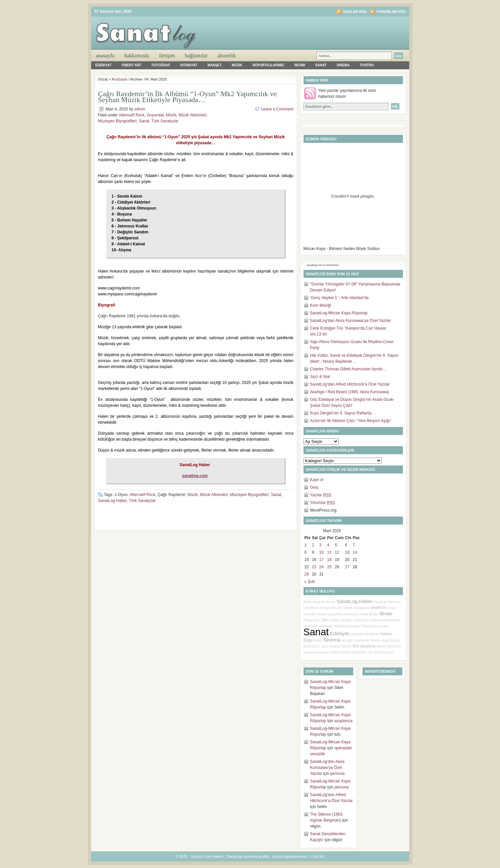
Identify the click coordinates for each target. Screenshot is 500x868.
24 (321, 567)
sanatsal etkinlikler (364, 634)
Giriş (314, 487)
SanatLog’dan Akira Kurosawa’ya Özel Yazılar (351, 321)
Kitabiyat (189, 65)
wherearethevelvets (385, 620)
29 (307, 574)
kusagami (361, 608)
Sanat (321, 65)
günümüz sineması (343, 614)
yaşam (384, 626)
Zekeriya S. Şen (316, 646)
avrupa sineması (316, 652)
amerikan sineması (318, 626)
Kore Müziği (321, 305)
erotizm (335, 646)
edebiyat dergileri (347, 626)
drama (335, 652)
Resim (300, 65)
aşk (370, 652)
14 (355, 552)
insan (391, 608)
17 (321, 560)
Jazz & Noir (320, 377)
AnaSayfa (105, 56)
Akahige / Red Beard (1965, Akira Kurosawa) (350, 392)
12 (337, 552)
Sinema (343, 65)
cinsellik (310, 614)
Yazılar (321, 495)
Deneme (394, 602)
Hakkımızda (137, 56)
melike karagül (340, 620)
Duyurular (155, 115)
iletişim (167, 56)
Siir (325, 620)
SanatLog (370, 626)
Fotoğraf (161, 65)
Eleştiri (322, 614)
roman (348, 608)
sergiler (347, 640)
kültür (318, 640)
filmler (386, 614)
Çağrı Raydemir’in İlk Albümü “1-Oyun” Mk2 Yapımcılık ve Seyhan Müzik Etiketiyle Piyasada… (188, 97)
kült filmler (311, 608)
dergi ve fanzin (324, 602)
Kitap (307, 602)
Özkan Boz (312, 620)
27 (347, 567)
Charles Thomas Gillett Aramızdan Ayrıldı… (348, 369)
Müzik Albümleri (193, 115)
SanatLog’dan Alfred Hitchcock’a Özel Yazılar (350, 384)
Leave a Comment (277, 109)
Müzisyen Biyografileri (117, 121)
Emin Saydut (384, 652)
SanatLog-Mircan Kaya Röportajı (339, 313)
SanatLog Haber (112, 501)
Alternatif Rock (132, 115)
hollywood (361, 620)
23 (314, 567)
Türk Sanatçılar (165, 121)
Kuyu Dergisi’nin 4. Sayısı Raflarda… (343, 413)
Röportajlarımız (268, 65)
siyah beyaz (391, 640)
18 (329, 560)
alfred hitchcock (389, 646)
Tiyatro (367, 65)
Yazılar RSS (355, 12)
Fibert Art (131, 65)
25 (329, 567)
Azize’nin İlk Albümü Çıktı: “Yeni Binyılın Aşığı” (351, 421)
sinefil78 (378, 608)
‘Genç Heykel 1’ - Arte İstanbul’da (339, 298)
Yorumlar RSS (391, 12)
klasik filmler (369, 614)
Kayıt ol (317, 480)
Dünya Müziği (331, 608)
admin (140, 109)
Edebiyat (104, 65)
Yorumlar (323, 503)
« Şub (310, 582)
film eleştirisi (364, 646)
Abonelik (227, 56)
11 (329, 552)
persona (337, 774)
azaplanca (343, 721)
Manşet (214, 65)
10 (321, 552)
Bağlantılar (196, 56)
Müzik (237, 65)
